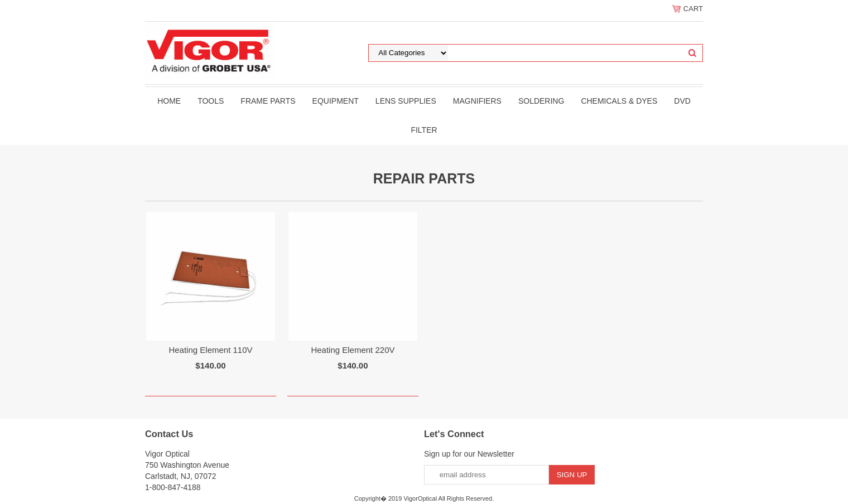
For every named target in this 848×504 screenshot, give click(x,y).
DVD (682, 101)
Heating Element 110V (210, 350)
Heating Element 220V (353, 350)
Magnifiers (477, 101)
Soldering (541, 101)
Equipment (336, 101)
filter (424, 130)
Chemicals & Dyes (619, 101)
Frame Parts (268, 101)
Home (169, 101)
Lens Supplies (406, 101)
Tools (211, 101)
